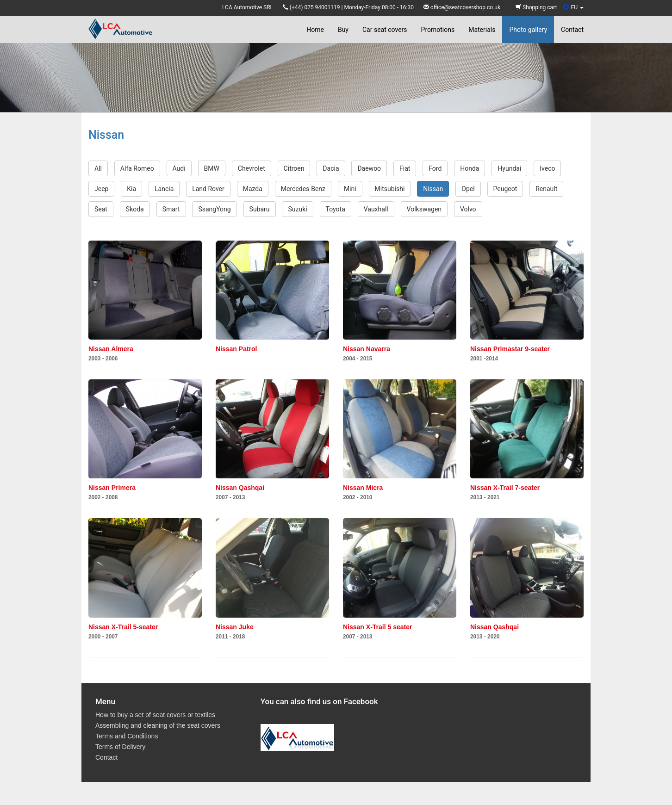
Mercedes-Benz (303, 189)
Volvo (468, 209)
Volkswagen (424, 209)
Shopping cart (536, 7)
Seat (101, 209)
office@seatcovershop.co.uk (465, 7)
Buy (343, 30)
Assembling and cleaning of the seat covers (158, 725)
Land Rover (208, 189)
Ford (435, 168)
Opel (468, 189)
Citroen (294, 168)
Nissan (433, 189)
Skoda (135, 209)
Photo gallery (528, 30)
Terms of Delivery (120, 747)
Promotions (438, 30)
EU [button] (573, 7)
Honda (470, 168)
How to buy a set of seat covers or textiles (155, 715)
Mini (350, 189)
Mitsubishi (390, 189)
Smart (171, 209)
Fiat (405, 168)
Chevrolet (252, 168)
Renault (546, 189)
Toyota (336, 209)
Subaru (260, 209)
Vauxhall (376, 209)
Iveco (547, 168)
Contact (572, 30)
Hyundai (509, 168)
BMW (212, 168)
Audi (179, 168)
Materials (482, 30)
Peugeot (505, 189)
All (98, 168)
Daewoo (369, 168)
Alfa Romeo (137, 168)
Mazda (253, 189)
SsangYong (214, 209)
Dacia (331, 168)
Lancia (164, 189)
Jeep (101, 189)
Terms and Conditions (127, 736)
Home (315, 30)
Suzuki (297, 209)
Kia (131, 189)
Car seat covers (385, 30)
